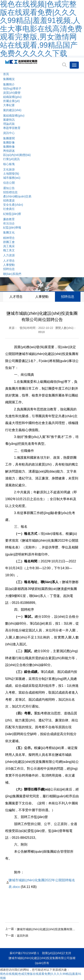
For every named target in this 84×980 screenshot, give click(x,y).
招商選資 (9, 201)
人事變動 (9, 265)
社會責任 (9, 209)
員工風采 (9, 246)
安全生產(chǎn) (13, 205)
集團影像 (9, 142)
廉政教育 (9, 219)
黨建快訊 (9, 120)
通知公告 (9, 188)
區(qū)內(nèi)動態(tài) (17, 155)
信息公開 (9, 183)
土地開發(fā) (11, 174)
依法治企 (9, 223)
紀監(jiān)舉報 (12, 227)
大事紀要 (9, 105)
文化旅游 (9, 169)
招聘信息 (9, 269)
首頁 (6, 74)
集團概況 (9, 79)
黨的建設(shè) (12, 110)
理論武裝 (9, 124)
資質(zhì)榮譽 (12, 93)
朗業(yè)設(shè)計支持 (57, 953)
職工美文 (9, 250)
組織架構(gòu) (12, 97)
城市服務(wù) (12, 178)
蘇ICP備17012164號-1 (24, 953)
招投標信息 (10, 192)
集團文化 (9, 232)
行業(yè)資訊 (11, 159)
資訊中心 (9, 133)
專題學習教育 (12, 128)
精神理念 (9, 238)
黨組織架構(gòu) (14, 116)
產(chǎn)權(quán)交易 (17, 196)
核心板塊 (9, 164)
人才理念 (9, 261)
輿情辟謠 (9, 151)
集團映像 (9, 147)
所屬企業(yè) (11, 101)
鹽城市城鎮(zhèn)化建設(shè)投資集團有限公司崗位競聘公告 (46, 929)
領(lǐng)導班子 (12, 89)
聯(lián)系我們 (12, 274)
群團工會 (9, 242)
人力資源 (9, 255)
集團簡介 (9, 84)
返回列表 (23, 936)
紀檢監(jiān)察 (12, 214)
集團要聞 (9, 138)
